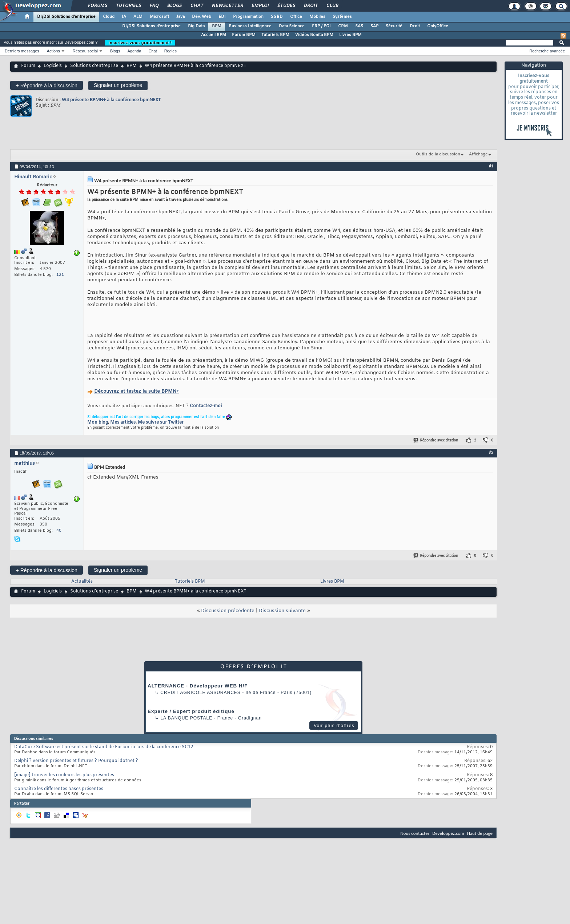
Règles (170, 51)
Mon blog (98, 423)
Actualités (82, 582)
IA (124, 17)
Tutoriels (128, 6)
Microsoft (159, 17)
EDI (222, 17)
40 (59, 531)
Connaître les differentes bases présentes (59, 789)
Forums (97, 6)
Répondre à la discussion (47, 85)
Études (286, 6)
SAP (374, 26)
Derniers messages (22, 51)
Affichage (478, 154)
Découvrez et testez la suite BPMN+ (137, 391)
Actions (53, 51)
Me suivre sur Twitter (161, 423)
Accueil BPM (214, 35)
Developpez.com (448, 833)
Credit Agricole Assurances (200, 693)
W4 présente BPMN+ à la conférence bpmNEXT (111, 100)
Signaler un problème (118, 85)
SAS (359, 26)
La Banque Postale (186, 718)
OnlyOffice (438, 26)
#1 (491, 166)
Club (332, 6)
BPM (217, 26)
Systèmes (342, 17)
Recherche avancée (547, 51)
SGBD (277, 17)
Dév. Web (202, 17)
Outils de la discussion (438, 154)
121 (60, 275)
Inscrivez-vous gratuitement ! (140, 43)
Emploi (260, 6)
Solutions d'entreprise (94, 66)
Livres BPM (350, 35)
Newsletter (227, 6)
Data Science (292, 26)
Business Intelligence (250, 26)
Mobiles (317, 17)
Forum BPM (244, 35)
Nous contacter (415, 833)
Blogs (174, 6)
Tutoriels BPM (275, 35)
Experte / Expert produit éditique (191, 711)
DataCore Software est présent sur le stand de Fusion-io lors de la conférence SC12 (104, 747)
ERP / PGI (321, 26)
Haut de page (480, 833)
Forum (28, 66)
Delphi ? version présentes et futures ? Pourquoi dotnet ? (76, 761)
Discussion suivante (282, 611)
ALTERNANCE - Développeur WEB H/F (198, 686)
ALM (138, 17)
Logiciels (53, 66)
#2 (491, 452)
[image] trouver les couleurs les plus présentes (64, 775)
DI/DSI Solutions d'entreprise (66, 17)
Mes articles (123, 423)
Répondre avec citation (436, 440)
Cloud (109, 17)
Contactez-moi (206, 406)
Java (180, 17)
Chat (196, 6)
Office (296, 17)
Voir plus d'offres (334, 726)
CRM (343, 26)
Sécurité (394, 26)
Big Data (196, 26)
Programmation (248, 17)
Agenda (134, 51)
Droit (310, 6)
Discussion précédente (228, 611)
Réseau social (85, 51)
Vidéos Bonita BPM (314, 35)
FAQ (154, 6)
